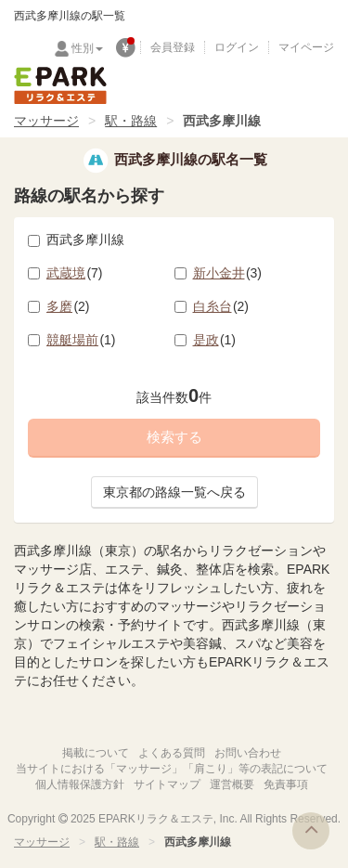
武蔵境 (75, 273)
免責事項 (286, 784)
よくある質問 (172, 753)
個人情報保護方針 (80, 784)
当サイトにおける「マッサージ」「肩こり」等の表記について (172, 769)
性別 (87, 48)
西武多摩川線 (76, 240)
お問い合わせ (248, 753)
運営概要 (232, 784)
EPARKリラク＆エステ (60, 85)
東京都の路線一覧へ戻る (174, 492)
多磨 (68, 306)
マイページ (306, 47)
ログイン (237, 47)
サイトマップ (167, 784)
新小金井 (228, 273)
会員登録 (173, 47)
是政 (215, 340)
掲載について (96, 753)
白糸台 (221, 306)
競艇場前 (81, 340)
